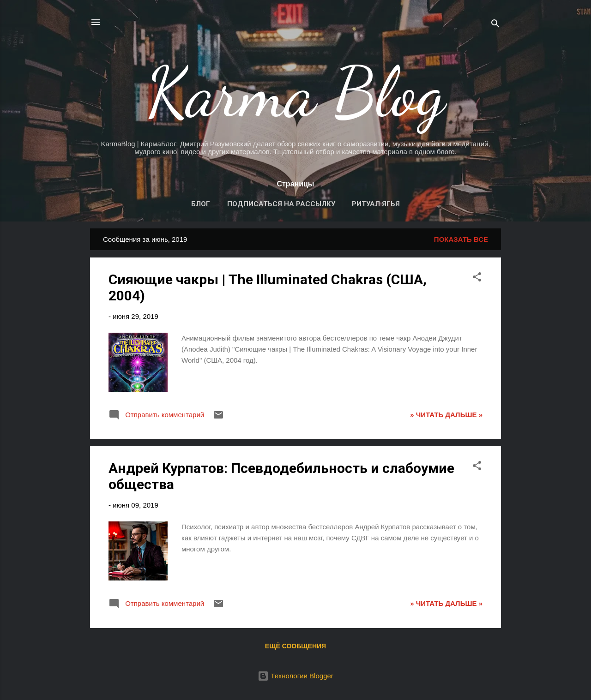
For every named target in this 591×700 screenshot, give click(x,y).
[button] (477, 278)
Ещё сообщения (295, 646)
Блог (201, 204)
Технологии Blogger (295, 676)
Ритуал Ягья (376, 204)
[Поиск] (495, 25)
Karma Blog (296, 92)
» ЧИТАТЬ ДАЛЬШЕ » (446, 415)
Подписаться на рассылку (281, 204)
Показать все (461, 239)
